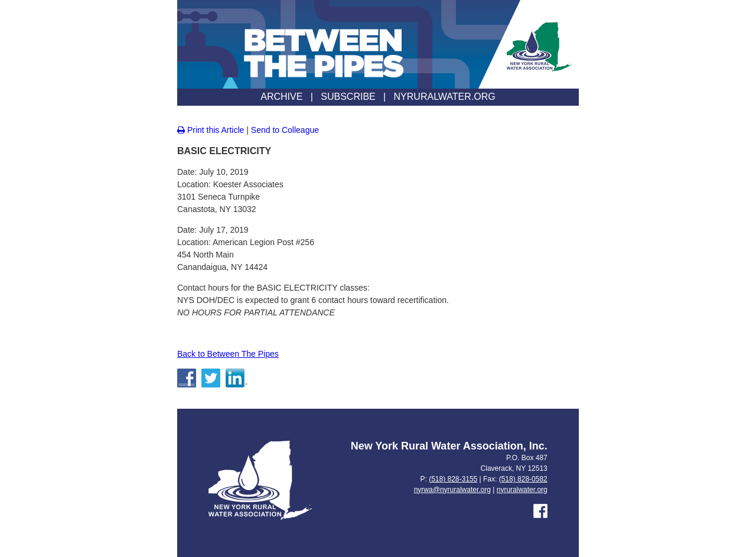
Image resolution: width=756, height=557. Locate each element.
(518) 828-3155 (453, 479)
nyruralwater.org (522, 490)
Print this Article (211, 130)
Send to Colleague (285, 130)
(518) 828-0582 (523, 479)
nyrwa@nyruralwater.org (452, 490)
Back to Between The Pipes (228, 354)
